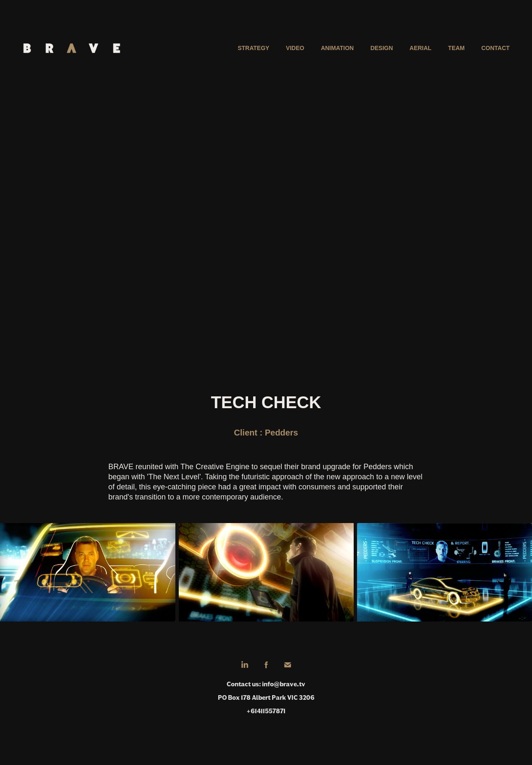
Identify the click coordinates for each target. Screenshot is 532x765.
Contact (495, 48)
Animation (337, 48)
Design (382, 48)
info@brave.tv (284, 684)
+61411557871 (266, 711)
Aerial (421, 48)
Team (456, 48)
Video (295, 48)
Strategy (253, 48)
